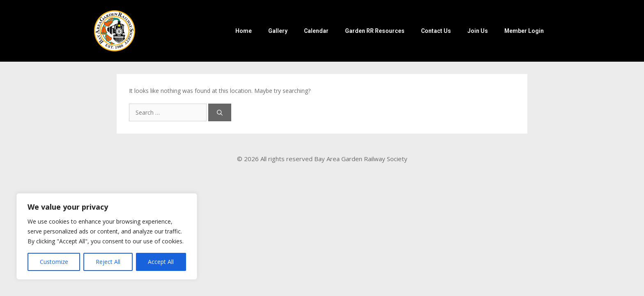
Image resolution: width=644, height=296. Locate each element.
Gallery (278, 31)
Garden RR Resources (375, 31)
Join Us (478, 31)
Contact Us (436, 31)
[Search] (220, 112)
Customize (54, 262)
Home (244, 31)
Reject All (108, 262)
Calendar (316, 31)
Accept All (161, 262)
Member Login (524, 31)
